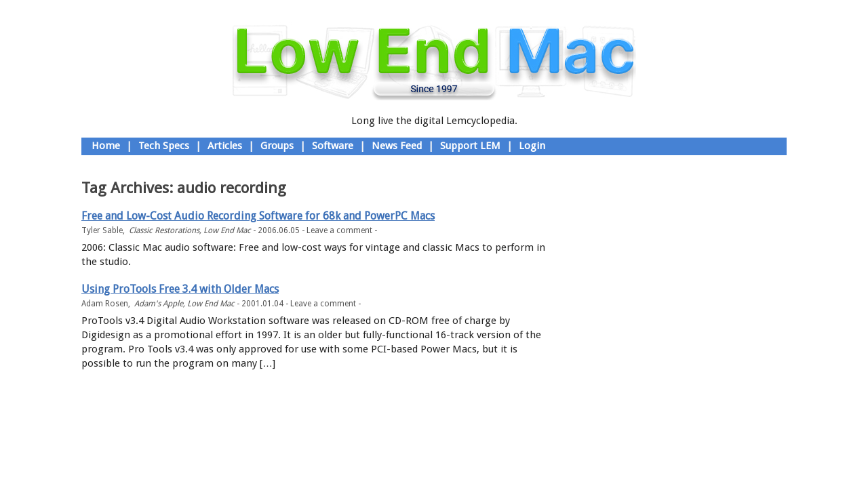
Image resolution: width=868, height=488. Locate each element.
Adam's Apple (159, 304)
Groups (277, 146)
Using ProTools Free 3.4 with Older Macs (180, 289)
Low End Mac (227, 230)
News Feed (397, 146)
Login (532, 146)
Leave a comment (339, 230)
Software (333, 146)
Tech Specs (164, 146)
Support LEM (470, 146)
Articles (225, 146)
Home (106, 146)
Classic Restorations (164, 230)
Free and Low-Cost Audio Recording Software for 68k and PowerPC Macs (258, 216)
